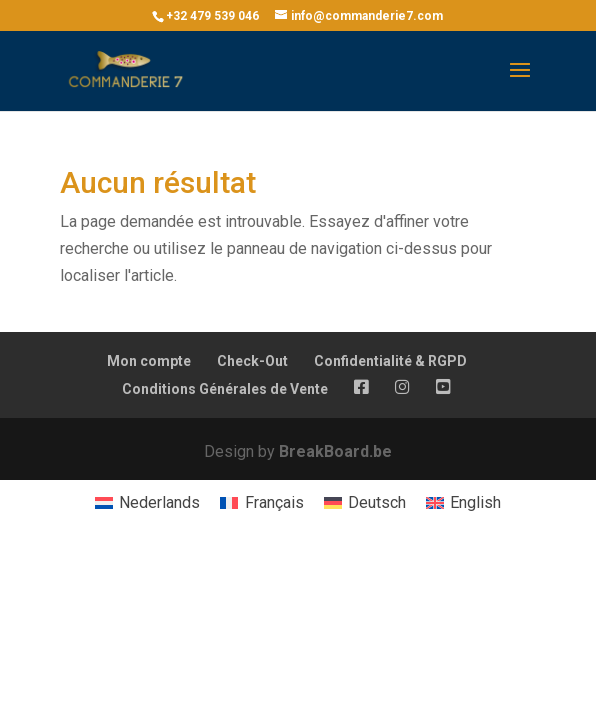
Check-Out (252, 361)
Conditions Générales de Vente (225, 389)
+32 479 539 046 (212, 16)
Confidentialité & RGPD (390, 361)
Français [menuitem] (274, 502)
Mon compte (149, 361)
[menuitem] (147, 503)
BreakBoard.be (335, 451)
